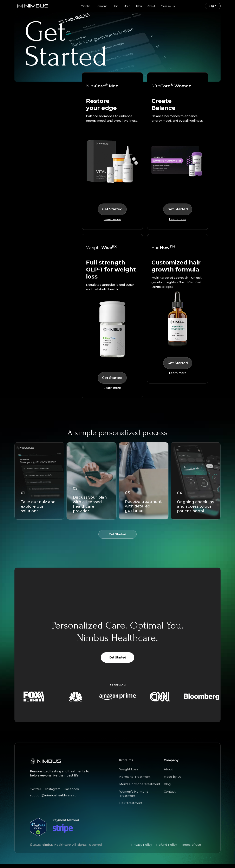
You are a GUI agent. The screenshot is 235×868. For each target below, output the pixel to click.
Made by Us (168, 6)
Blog (139, 6)
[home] (33, 6)
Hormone (101, 6)
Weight (86, 6)
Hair (115, 6)
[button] (86, 6)
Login (213, 6)
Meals (127, 6)
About (151, 6)
